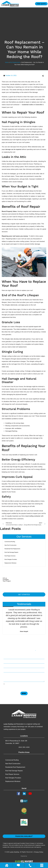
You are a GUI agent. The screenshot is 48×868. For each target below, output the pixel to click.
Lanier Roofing (8, 724)
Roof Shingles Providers (11, 559)
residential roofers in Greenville (32, 105)
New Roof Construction (10, 545)
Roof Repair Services (10, 556)
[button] (35, 76)
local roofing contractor (33, 516)
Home (7, 62)
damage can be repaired (13, 149)
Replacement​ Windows (10, 563)
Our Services (24, 537)
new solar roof (20, 191)
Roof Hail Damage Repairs (11, 552)
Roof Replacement (15, 62)
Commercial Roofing (10, 542)
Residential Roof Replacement (12, 549)
